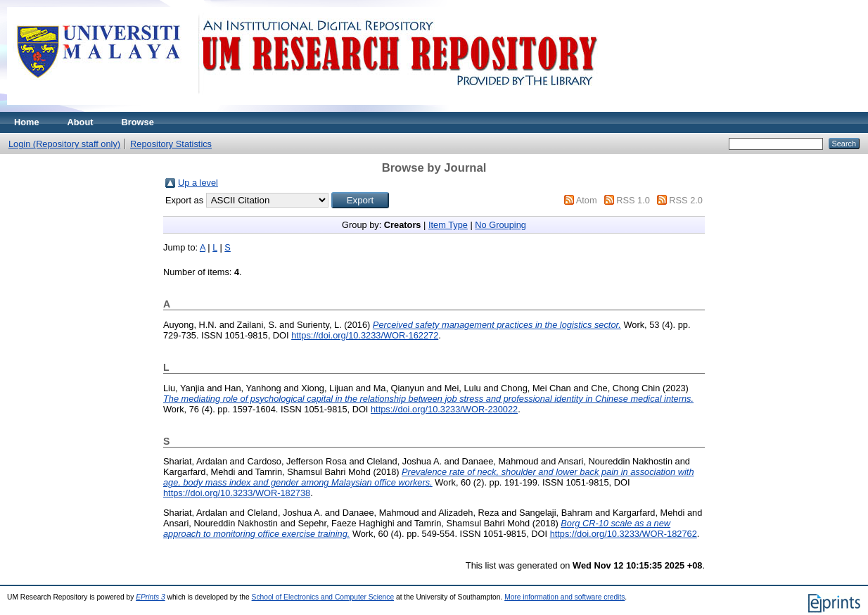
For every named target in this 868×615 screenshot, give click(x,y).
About (81, 122)
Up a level (198, 183)
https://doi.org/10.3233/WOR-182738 (237, 493)
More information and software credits (564, 597)
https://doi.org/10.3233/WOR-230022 (444, 409)
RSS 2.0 (686, 200)
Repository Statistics (171, 144)
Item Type (448, 225)
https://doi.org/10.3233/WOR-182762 (624, 534)
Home (27, 122)
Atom (587, 200)
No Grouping (500, 225)
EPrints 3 (151, 597)
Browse (138, 122)
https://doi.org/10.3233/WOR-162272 (365, 335)
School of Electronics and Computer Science (323, 597)
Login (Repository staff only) (64, 144)
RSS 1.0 (633, 200)
